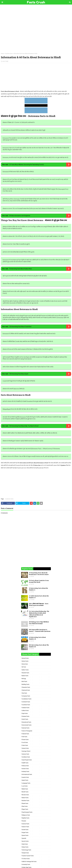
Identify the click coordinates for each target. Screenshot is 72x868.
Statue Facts (25, 847)
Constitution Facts (27, 699)
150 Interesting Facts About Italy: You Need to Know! (24, 426)
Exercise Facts (26, 728)
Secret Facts (25, 830)
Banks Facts (25, 676)
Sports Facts (25, 841)
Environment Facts (27, 725)
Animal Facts (25, 658)
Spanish (24, 838)
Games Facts (25, 748)
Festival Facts (25, 734)
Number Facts (26, 801)
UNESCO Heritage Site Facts (29, 862)
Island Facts (25, 780)
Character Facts (26, 687)
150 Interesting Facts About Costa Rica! (20, 327)
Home (2, 54)
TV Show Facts (26, 859)
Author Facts (25, 670)
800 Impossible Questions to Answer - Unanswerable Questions (40, 631)
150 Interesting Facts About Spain (19, 374)
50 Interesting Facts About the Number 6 (38, 589)
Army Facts (25, 664)
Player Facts (25, 809)
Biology (24, 679)
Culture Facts (25, 710)
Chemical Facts (26, 690)
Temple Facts (25, 853)
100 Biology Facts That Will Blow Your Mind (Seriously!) (39, 623)
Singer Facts (25, 832)
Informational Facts (27, 774)
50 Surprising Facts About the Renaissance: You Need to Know (39, 574)
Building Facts (26, 684)
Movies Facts (25, 795)
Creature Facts (26, 708)
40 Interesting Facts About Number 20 (37, 638)
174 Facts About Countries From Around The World (39, 581)
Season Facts (25, 827)
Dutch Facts (25, 719)
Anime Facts (25, 661)
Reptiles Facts (26, 818)
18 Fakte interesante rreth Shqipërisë (20, 216)
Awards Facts (25, 673)
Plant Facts (25, 806)
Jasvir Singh (5, 61)
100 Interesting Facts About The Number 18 (39, 646)
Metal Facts (25, 789)
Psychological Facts (27, 812)
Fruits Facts (25, 745)
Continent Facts (26, 702)
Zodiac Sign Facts (27, 867)
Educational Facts (27, 722)
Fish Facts (25, 737)
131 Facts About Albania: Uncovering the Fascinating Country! (26, 165)
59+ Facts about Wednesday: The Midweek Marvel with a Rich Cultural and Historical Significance (39, 614)
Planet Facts (25, 803)
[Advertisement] (36, 30)
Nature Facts (25, 798)
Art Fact (24, 667)
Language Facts (26, 783)
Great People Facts (27, 760)
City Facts (24, 693)
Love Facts (25, 786)
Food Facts (25, 742)
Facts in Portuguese (27, 731)
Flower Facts (25, 740)
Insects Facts (25, 777)
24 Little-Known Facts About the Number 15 (39, 597)
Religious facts (26, 815)
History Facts (25, 766)
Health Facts (25, 763)
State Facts (25, 844)
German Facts (25, 754)
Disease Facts (26, 716)
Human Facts (25, 769)
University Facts (26, 864)
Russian (24, 821)
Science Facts (26, 824)
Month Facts (25, 792)
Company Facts (26, 696)
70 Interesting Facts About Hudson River (20, 269)
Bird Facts (24, 681)
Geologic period (26, 751)
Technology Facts (26, 850)
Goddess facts (26, 757)
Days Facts (25, 713)
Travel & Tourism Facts (28, 856)
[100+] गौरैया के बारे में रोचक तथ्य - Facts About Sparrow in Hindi (39, 605)
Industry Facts (26, 771)
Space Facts (25, 835)
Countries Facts (9, 54)
